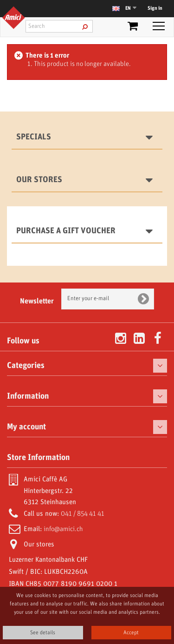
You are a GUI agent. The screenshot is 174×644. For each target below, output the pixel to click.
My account (26, 427)
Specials (34, 137)
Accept (131, 633)
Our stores (39, 180)
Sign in (155, 8)
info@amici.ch (63, 529)
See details (43, 633)
